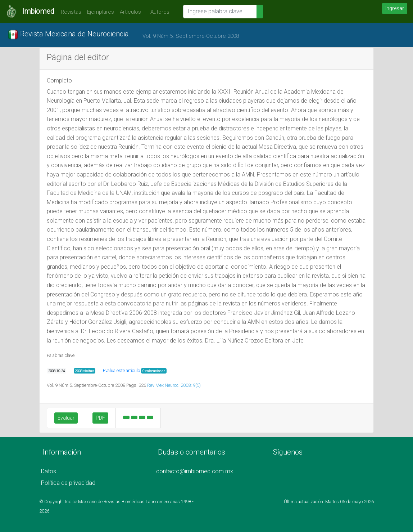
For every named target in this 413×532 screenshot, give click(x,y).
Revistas (69, 12)
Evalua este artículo (121, 370)
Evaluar (66, 418)
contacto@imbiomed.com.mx (195, 471)
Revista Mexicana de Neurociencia (68, 35)
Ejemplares (101, 12)
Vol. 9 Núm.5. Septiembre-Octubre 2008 (191, 36)
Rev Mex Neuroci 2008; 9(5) (174, 385)
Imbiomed (38, 11)
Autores (158, 12)
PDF (100, 418)
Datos (49, 471)
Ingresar (395, 8)
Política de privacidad (68, 483)
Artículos (130, 12)
